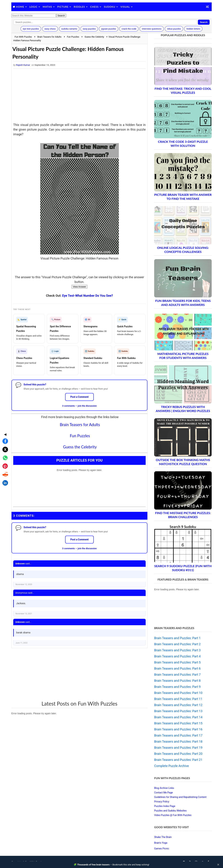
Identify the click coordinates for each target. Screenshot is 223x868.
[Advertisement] (79, 97)
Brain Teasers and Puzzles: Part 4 (177, 656)
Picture (63, 7)
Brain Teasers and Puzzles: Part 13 (178, 711)
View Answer (79, 287)
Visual (125, 7)
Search (204, 22)
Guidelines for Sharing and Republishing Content (180, 797)
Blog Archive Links (164, 788)
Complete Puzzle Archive (172, 766)
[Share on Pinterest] (4, 441)
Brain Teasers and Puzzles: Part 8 (177, 681)
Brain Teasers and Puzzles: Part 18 (178, 741)
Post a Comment (80, 397)
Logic (34, 7)
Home (20, 7)
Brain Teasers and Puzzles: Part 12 (178, 705)
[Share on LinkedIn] (4, 458)
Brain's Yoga (161, 843)
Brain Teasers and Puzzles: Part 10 (178, 693)
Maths (47, 7)
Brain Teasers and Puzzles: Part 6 (177, 668)
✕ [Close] (218, 865)
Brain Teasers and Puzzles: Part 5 (177, 662)
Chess (94, 7)
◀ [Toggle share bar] (4, 409)
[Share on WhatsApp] (4, 433)
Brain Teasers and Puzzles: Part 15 (178, 723)
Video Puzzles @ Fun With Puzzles (173, 815)
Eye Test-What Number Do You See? (88, 296)
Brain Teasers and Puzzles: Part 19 (178, 748)
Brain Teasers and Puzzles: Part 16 (178, 729)
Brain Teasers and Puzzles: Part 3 (177, 650)
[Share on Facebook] (4, 416)
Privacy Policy (162, 802)
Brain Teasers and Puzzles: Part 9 (177, 687)
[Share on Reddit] (4, 449)
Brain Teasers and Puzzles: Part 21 (178, 760)
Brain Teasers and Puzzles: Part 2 (177, 644)
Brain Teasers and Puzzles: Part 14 (178, 717)
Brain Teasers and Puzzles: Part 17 (178, 735)
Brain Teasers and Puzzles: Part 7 (177, 675)
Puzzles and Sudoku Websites (170, 811)
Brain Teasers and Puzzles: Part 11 (178, 699)
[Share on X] (4, 424)
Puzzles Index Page (165, 806)
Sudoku (110, 7)
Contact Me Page (164, 793)
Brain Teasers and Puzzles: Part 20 (178, 754)
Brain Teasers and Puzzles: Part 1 (177, 638)
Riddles (79, 7)
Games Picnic (162, 849)
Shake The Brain (163, 837)
